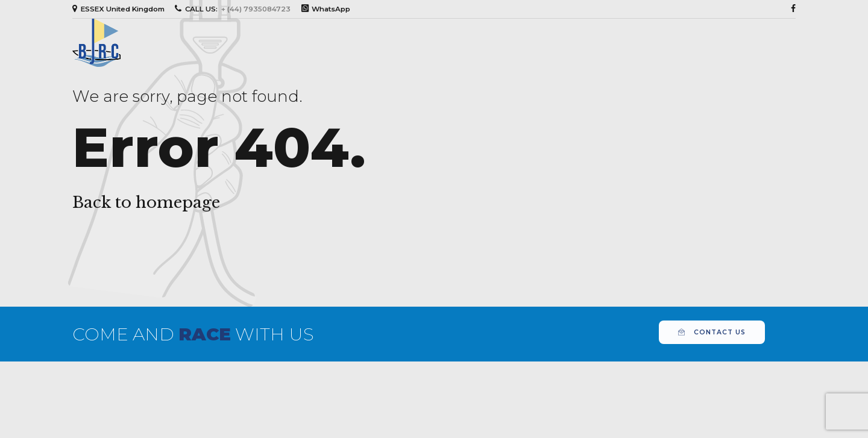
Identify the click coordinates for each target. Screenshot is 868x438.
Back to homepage (146, 202)
